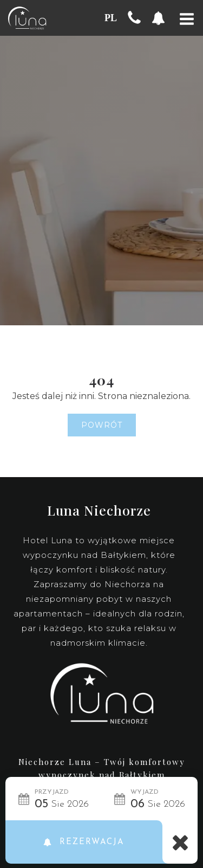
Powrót (102, 425)
